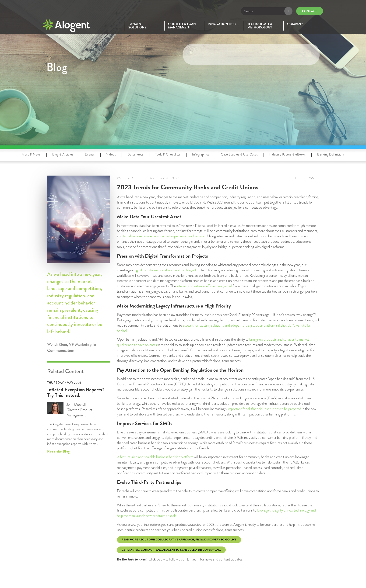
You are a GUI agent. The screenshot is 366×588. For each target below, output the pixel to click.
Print (299, 178)
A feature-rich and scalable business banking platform (155, 457)
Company (295, 24)
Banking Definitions (331, 154)
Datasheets (135, 154)
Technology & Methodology (260, 26)
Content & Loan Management (182, 26)
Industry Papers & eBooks (287, 154)
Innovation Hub (222, 24)
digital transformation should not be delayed (165, 270)
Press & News (31, 154)
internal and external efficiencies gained (204, 286)
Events (90, 154)
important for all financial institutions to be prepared (264, 409)
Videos (111, 154)
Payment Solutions (137, 26)
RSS (311, 178)
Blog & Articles (63, 154)
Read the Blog (58, 451)
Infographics (201, 154)
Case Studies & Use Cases (239, 154)
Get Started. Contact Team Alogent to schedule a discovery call (171, 550)
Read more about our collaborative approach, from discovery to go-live (179, 540)
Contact (310, 11)
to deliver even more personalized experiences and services (164, 236)
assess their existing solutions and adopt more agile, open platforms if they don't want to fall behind (214, 328)
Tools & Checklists (168, 154)
